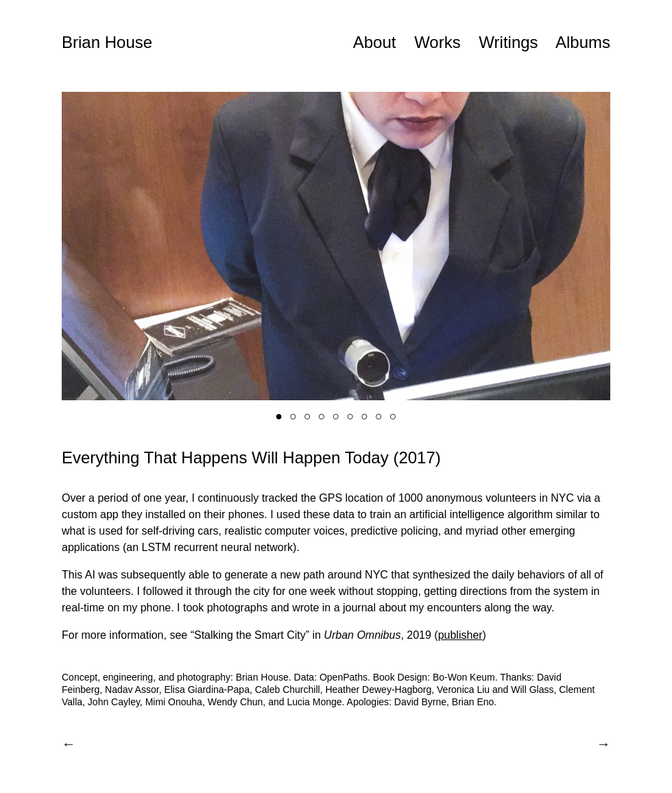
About (375, 42)
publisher (460, 635)
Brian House (107, 42)
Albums (583, 42)
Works (437, 42)
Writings (508, 42)
